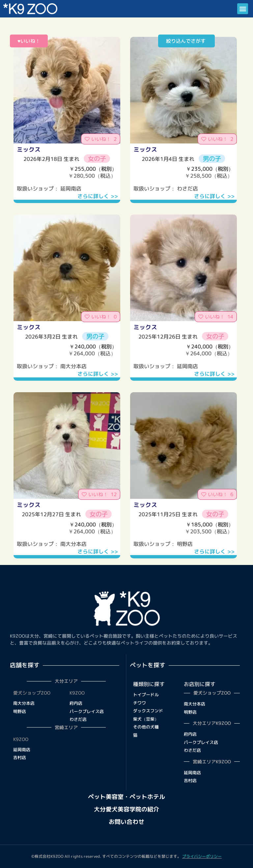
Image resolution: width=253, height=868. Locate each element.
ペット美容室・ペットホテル (126, 797)
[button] (243, 9)
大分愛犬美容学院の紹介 (126, 809)
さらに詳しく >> (98, 196)
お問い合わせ (126, 822)
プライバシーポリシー (202, 856)
